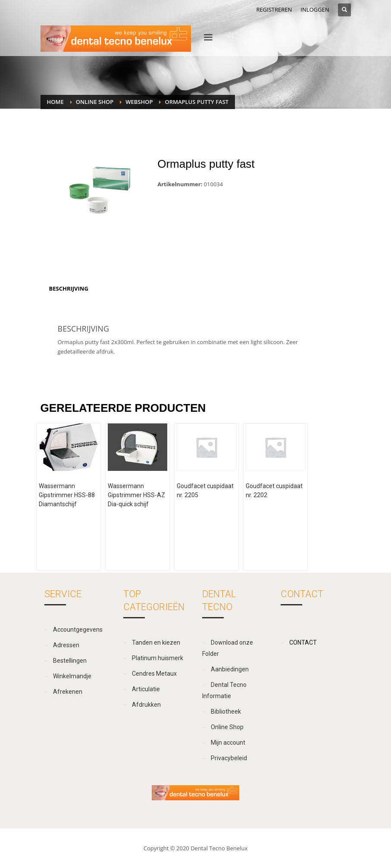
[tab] (69, 288)
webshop (139, 102)
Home (55, 102)
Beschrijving (69, 288)
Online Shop (95, 102)
